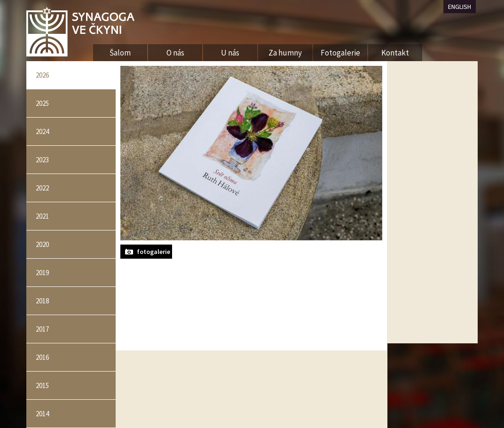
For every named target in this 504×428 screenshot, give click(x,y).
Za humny (285, 53)
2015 (42, 385)
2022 (42, 188)
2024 (42, 131)
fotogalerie (154, 252)
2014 (42, 414)
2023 (42, 160)
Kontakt (395, 53)
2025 (42, 103)
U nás (230, 53)
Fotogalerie (340, 53)
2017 (42, 329)
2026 (42, 75)
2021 (42, 216)
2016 (42, 357)
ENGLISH (460, 7)
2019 (42, 273)
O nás (175, 53)
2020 (42, 244)
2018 (42, 301)
